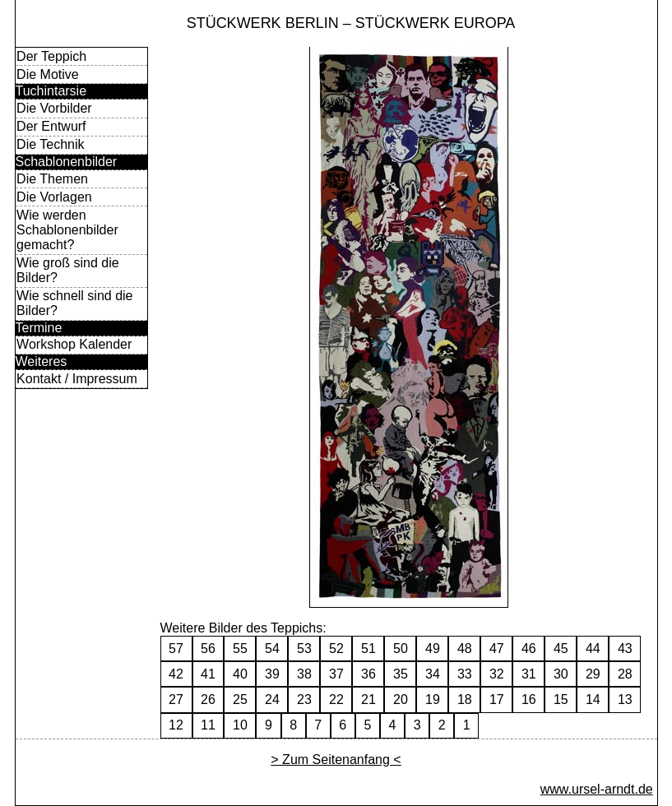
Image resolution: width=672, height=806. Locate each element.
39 (272, 674)
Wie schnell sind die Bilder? (74, 303)
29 (593, 674)
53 (304, 649)
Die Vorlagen (54, 197)
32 (497, 674)
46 (529, 649)
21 (368, 699)
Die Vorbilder (54, 108)
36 (368, 674)
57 (176, 649)
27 (176, 699)
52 (336, 649)
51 (368, 649)
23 (304, 699)
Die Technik (50, 144)
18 (465, 699)
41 (208, 674)
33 (465, 674)
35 (401, 674)
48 (465, 649)
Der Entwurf (51, 126)
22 (336, 699)
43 (625, 649)
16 (529, 699)
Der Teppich (51, 56)
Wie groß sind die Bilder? (68, 270)
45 (561, 649)
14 (593, 699)
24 (272, 699)
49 (433, 649)
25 (240, 699)
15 (561, 699)
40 (240, 674)
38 (304, 674)
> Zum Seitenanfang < (336, 760)
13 (625, 699)
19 (433, 699)
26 (208, 699)
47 (497, 649)
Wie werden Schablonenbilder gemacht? (67, 230)
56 (208, 649)
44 (593, 649)
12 (176, 725)
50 (401, 649)
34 (433, 674)
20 (401, 699)
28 (625, 674)
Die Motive (48, 74)
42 (176, 674)
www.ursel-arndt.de (597, 789)
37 (336, 674)
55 (240, 649)
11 (208, 725)
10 (240, 725)
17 (497, 699)
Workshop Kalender (74, 344)
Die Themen (52, 179)
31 (529, 674)
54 (272, 649)
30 (561, 674)
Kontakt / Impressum (77, 379)
